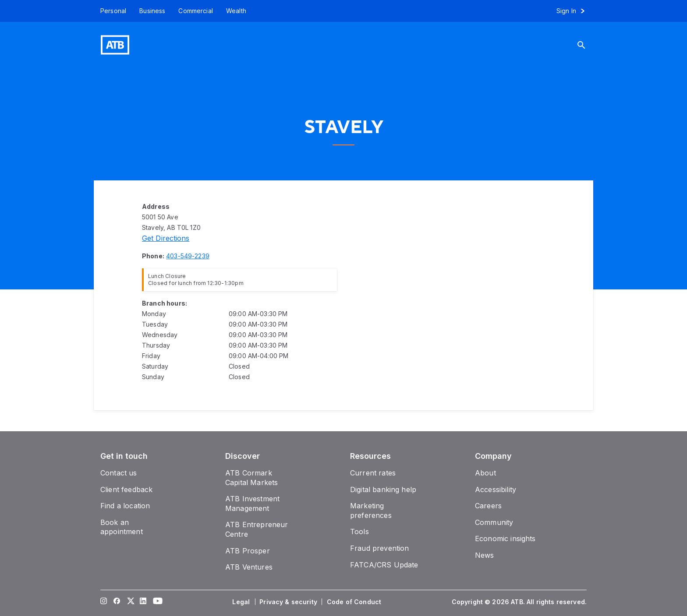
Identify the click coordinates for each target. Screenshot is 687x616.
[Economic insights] (505, 539)
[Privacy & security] (289, 602)
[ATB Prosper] (248, 551)
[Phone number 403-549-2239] (188, 256)
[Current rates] (373, 473)
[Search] (588, 45)
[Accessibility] (496, 489)
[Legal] (242, 602)
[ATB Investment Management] (252, 503)
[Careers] (488, 506)
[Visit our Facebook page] (117, 602)
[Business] (152, 11)
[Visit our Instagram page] (104, 602)
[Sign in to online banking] (575, 11)
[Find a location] (125, 506)
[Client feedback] (126, 489)
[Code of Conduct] (355, 602)
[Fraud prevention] (379, 548)
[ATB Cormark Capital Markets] (251, 478)
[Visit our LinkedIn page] (143, 602)
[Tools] (359, 532)
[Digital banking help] (383, 489)
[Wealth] (236, 11)
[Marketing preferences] (371, 510)
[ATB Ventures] (249, 567)
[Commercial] (196, 11)
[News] (485, 555)
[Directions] (166, 238)
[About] (485, 473)
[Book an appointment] (122, 527)
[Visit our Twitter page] (130, 602)
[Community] (494, 522)
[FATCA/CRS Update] (384, 565)
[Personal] (110, 11)
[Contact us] (119, 473)
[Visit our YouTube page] (156, 602)
